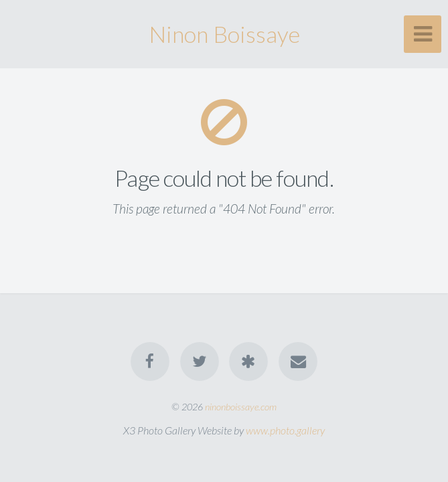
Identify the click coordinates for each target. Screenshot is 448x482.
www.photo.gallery (285, 430)
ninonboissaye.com (241, 407)
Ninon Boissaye (224, 34)
